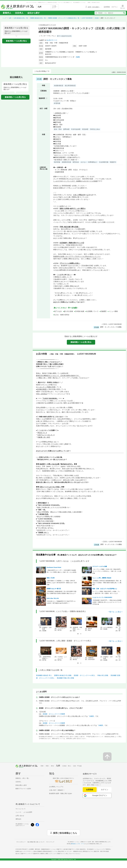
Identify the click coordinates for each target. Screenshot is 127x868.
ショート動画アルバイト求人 (66, 854)
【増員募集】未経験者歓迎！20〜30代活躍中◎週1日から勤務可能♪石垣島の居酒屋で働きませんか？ (62, 592)
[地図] (78, 57)
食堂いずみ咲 (51, 578)
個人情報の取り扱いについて (36, 842)
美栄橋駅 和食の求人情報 (65, 678)
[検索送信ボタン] (124, 13)
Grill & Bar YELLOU (53, 598)
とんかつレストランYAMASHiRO (102, 597)
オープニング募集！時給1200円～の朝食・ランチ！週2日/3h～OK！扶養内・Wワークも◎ (106, 592)
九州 (10, 18)
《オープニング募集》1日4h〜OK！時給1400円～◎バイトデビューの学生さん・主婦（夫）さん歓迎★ (107, 571)
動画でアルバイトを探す (23, 789)
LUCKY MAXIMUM (87, 18)
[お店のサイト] (52, 40)
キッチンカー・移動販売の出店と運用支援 (79, 851)
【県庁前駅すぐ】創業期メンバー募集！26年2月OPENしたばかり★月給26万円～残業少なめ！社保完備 (62, 583)
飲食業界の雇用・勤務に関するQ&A (61, 793)
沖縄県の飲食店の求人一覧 (38, 18)
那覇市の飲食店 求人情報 (63, 675)
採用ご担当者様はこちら (65, 833)
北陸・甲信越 (77, 766)
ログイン (105, 790)
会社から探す (34, 13)
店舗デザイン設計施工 (68, 849)
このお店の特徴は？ (41, 71)
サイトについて (21, 809)
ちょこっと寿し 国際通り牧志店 (102, 578)
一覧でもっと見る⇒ (115, 612)
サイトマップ (50, 842)
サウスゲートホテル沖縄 (100, 566)
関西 (47, 766)
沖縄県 (91, 716)
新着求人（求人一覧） (23, 778)
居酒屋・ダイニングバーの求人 (84, 675)
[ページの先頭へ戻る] (107, 757)
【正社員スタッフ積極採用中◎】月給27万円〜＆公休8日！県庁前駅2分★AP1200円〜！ (61, 602)
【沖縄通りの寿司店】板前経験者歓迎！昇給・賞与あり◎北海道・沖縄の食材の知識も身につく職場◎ (107, 583)
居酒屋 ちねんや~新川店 (54, 589)
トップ (4, 18)
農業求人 (46, 854)
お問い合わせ (20, 816)
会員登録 (90, 790)
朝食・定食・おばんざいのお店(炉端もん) (105, 589)
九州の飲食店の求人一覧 (21, 18)
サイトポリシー (21, 842)
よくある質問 (28, 812)
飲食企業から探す (21, 785)
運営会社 (18, 819)
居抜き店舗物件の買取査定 (49, 851)
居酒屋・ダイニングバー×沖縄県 (54, 714)
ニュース (18, 812)
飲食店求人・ (89, 849)
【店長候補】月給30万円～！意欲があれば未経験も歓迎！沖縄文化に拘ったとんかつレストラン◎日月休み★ (107, 602)
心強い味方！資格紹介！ (57, 790)
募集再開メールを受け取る (16, 41)
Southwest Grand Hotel (54, 567)
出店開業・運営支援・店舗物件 (42, 849)
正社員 (97, 18)
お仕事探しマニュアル (56, 787)
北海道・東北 (66, 766)
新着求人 (7, 13)
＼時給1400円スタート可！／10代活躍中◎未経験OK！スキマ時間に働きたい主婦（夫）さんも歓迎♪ (62, 571)
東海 (52, 766)
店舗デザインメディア (30, 854)
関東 (42, 766)
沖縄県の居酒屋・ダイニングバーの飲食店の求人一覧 (64, 18)
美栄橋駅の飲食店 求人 (44, 675)
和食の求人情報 (103, 675)
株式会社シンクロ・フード (78, 844)
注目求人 (19, 13)
